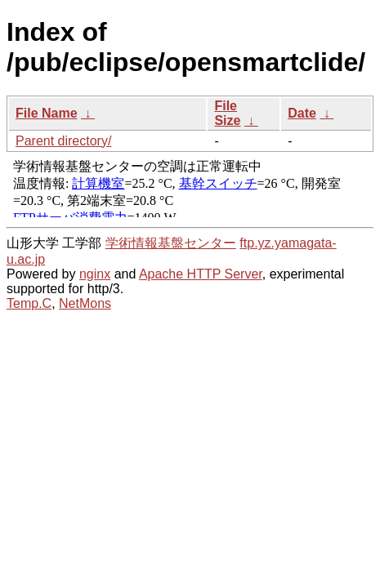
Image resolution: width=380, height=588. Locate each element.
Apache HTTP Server (201, 274)
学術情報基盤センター (171, 243)
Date (302, 113)
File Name (47, 113)
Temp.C (29, 303)
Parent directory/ (63, 141)
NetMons (85, 303)
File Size (227, 113)
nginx (95, 274)
